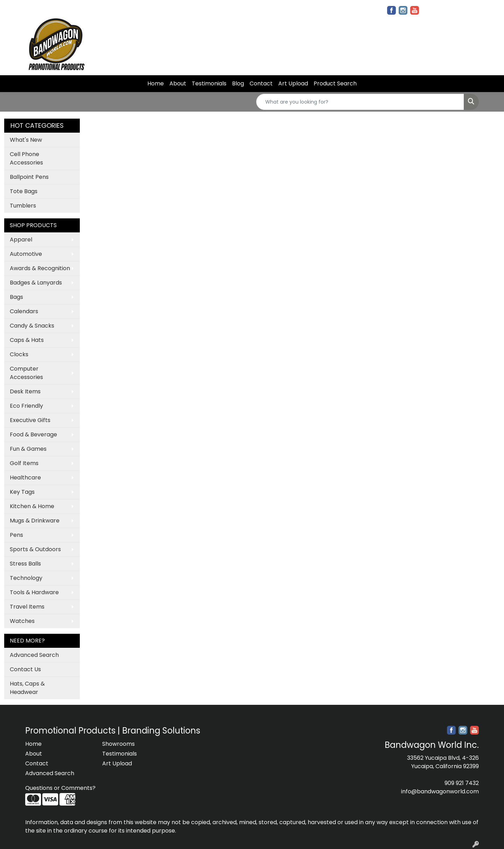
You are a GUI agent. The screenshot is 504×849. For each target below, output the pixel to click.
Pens (16, 535)
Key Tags (22, 492)
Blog (238, 83)
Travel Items (27, 607)
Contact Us (25, 669)
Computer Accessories (26, 373)
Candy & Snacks (32, 326)
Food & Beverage (33, 434)
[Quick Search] (360, 102)
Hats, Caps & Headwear (27, 688)
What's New (26, 140)
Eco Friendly (26, 406)
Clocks (19, 354)
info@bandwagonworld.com (440, 791)
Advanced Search (34, 655)
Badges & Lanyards (36, 283)
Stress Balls (25, 564)
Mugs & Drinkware (35, 521)
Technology (26, 578)
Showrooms (118, 744)
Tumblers (23, 206)
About (178, 83)
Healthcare (25, 478)
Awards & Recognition (40, 268)
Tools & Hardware (34, 592)
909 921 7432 (462, 783)
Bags (16, 297)
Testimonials (209, 83)
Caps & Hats (27, 340)
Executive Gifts (30, 420)
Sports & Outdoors (35, 549)
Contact (261, 83)
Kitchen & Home (32, 506)
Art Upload (293, 83)
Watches (22, 621)
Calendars (24, 311)
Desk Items (25, 391)
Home (156, 83)
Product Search (335, 83)
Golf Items (24, 463)
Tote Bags (24, 191)
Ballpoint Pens (29, 177)
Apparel (21, 240)
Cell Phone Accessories (26, 158)
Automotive (26, 254)
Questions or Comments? (60, 788)
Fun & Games (28, 449)
